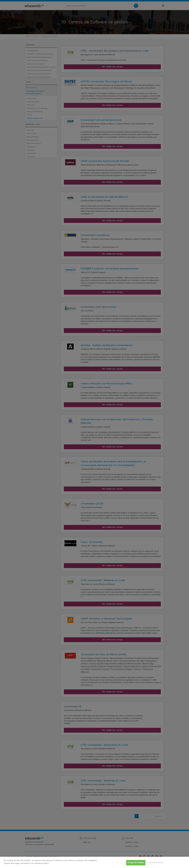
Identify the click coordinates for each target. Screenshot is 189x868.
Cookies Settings (156, 865)
